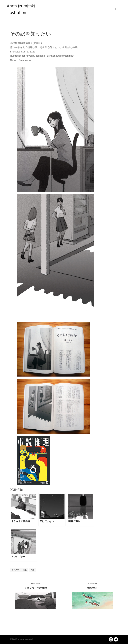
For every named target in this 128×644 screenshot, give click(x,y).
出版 (25, 570)
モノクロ (15, 570)
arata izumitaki (26, 639)
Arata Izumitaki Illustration (21, 9)
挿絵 (32, 570)
